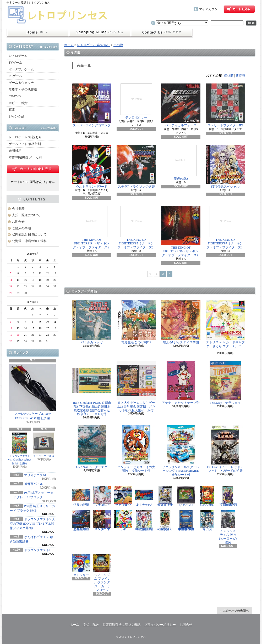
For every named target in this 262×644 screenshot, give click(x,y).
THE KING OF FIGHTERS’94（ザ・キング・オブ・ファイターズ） (92, 227)
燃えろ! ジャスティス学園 (181, 322)
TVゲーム (15, 63)
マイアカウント (210, 9)
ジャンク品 (17, 116)
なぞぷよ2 (186, 496)
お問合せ (162, 32)
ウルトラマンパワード (92, 167)
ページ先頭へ (234, 611)
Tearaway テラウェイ (225, 383)
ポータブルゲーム (21, 69)
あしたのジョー (144, 496)
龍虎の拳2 (181, 163)
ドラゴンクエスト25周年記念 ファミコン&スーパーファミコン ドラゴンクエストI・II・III (186, 520)
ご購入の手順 (21, 228)
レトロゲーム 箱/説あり (25, 137)
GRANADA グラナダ (92, 447)
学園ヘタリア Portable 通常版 (228, 496)
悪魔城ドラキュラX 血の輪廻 (81, 520)
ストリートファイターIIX (225, 105)
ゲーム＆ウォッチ (21, 83)
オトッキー (81, 565)
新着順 (240, 76)
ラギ (123, 520)
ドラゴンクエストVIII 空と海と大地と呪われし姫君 (20, 449)
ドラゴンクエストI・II (40, 550)
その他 (118, 45)
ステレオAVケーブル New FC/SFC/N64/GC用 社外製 (33, 392)
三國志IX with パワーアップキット (165, 520)
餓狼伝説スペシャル (225, 167)
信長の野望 (81, 496)
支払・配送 (91, 625)
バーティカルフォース (181, 105)
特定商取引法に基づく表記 (122, 625)
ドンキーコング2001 (207, 496)
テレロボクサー (136, 101)
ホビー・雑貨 (18, 103)
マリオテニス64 (35, 475)
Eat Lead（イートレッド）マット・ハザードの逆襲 (225, 449)
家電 (12, 110)
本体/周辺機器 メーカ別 (25, 157)
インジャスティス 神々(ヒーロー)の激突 (228, 527)
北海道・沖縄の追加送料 (29, 241)
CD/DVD (15, 96)
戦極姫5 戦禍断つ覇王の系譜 (144, 520)
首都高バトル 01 (36, 484)
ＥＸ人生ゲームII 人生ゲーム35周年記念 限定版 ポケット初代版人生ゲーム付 (136, 387)
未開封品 (15, 151)
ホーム (38, 32)
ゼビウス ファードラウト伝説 (123, 496)
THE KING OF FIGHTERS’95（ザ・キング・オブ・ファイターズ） (136, 227)
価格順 (229, 76)
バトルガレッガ (92, 322)
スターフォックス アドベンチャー (165, 496)
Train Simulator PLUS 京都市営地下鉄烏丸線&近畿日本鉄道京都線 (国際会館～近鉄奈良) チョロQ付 (92, 388)
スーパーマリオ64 (44, 445)
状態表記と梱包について (29, 234)
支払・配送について (100, 32)
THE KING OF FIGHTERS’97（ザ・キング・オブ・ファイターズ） (225, 227)
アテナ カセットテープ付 (181, 383)
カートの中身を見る (33, 169)
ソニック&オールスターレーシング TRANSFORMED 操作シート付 (182, 451)
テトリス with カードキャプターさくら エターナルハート (225, 326)
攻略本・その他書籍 (23, 89)
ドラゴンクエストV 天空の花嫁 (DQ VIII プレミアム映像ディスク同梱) (32, 524)
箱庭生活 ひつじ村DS (136, 322)
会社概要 (18, 209)
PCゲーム (15, 76)
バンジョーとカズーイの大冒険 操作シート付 (136, 449)
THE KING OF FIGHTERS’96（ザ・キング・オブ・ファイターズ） (181, 231)
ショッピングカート (239, 9)
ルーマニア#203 (102, 496)
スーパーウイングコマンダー (92, 107)
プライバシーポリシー (160, 625)
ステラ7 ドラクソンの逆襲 (136, 167)
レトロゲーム (18, 56)
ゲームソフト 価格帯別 (25, 144)
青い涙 (207, 520)
